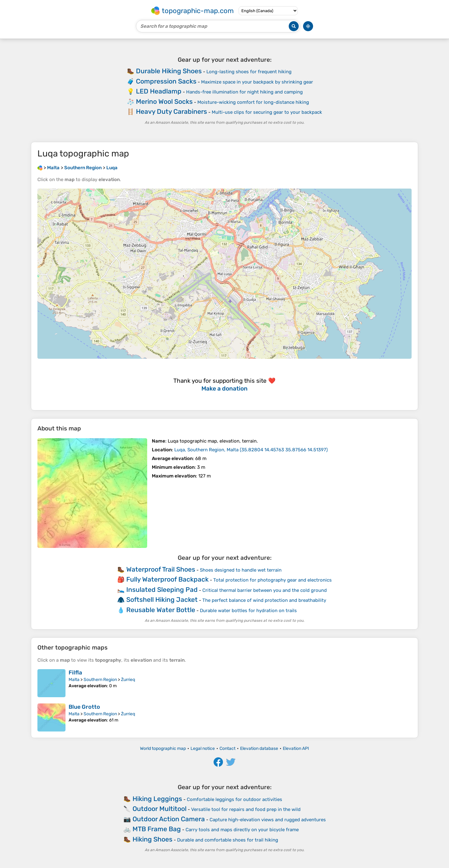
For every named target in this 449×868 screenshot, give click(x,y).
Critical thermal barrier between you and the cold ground (265, 590)
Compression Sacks (166, 81)
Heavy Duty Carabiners (171, 111)
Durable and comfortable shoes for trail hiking (228, 840)
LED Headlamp (159, 91)
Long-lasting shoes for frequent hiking (249, 72)
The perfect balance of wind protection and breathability (264, 600)
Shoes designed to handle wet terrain (241, 570)
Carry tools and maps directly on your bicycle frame (242, 830)
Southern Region (100, 680)
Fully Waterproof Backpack (167, 579)
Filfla (75, 673)
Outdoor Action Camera (169, 819)
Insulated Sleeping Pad (162, 590)
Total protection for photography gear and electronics (273, 580)
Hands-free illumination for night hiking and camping (244, 92)
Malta (74, 680)
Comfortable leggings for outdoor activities (234, 799)
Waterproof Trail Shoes (161, 569)
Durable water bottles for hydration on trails (248, 611)
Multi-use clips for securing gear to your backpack (267, 112)
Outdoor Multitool (159, 809)
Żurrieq (128, 680)
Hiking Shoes (152, 839)
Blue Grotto (84, 707)
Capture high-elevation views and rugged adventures (268, 820)
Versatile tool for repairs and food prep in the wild (246, 809)
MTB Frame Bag (157, 829)
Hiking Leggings (157, 799)
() (251, 450)
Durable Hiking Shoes (169, 71)
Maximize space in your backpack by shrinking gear (257, 82)
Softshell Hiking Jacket (162, 599)
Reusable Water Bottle (161, 610)
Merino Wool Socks (164, 101)
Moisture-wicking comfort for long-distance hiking (253, 102)
